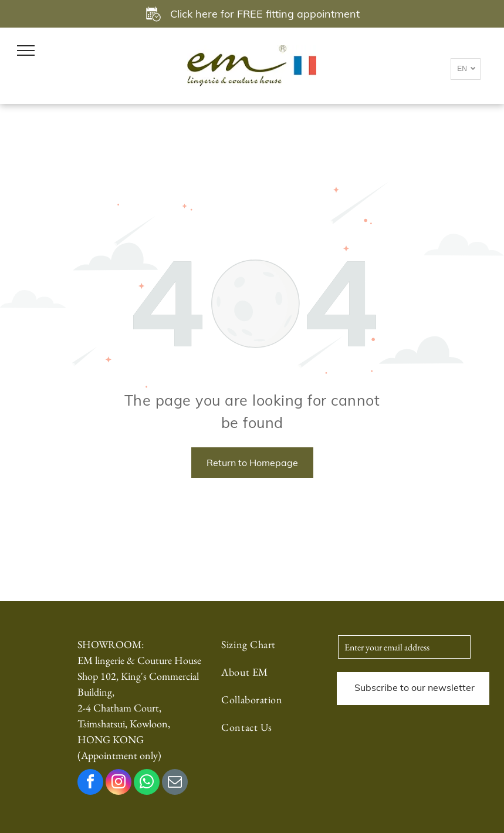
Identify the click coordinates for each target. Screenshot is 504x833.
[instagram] (119, 783)
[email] (175, 783)
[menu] (26, 50)
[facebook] (90, 783)
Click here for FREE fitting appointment (265, 14)
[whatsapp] (147, 783)
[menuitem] (264, 650)
